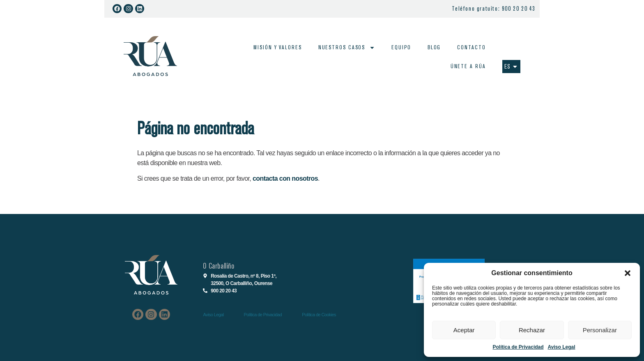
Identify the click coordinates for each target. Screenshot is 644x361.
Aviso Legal (562, 347)
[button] (628, 273)
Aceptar (464, 330)
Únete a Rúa (468, 66)
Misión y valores (277, 47)
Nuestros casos (347, 48)
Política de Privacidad (518, 347)
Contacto (471, 47)
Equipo (401, 47)
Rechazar (532, 330)
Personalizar (600, 330)
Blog (434, 47)
